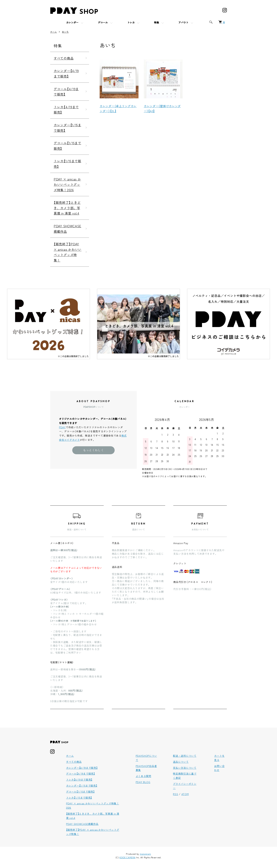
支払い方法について (185, 768)
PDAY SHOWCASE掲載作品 (67, 229)
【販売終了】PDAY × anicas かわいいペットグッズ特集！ (68, 252)
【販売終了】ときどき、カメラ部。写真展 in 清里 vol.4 (67, 208)
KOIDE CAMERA (127, 857)
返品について (181, 762)
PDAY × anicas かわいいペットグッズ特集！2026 (67, 184)
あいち (65, 32)
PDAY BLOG (143, 782)
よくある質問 (143, 776)
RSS (176, 794)
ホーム (54, 32)
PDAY (62, 427)
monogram (145, 854)
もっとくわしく (93, 450)
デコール (103, 23)
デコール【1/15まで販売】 (67, 146)
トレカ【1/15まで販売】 (67, 164)
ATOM (185, 794)
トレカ (131, 23)
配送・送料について (185, 756)
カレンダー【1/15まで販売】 (67, 128)
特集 (157, 23)
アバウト (183, 23)
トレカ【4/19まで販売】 (66, 110)
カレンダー (72, 23)
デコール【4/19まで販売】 (66, 92)
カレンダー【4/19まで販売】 (66, 73)
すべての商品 (64, 58)
